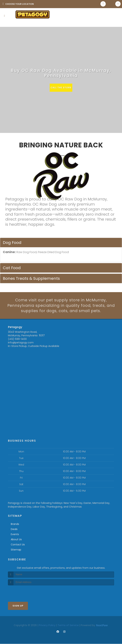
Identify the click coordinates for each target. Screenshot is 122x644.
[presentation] (27, 592)
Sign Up (18, 606)
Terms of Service (68, 625)
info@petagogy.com (21, 343)
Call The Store (61, 88)
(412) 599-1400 (17, 339)
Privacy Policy (47, 625)
